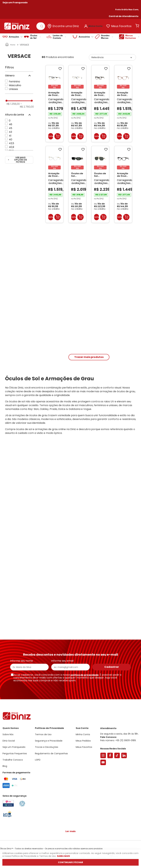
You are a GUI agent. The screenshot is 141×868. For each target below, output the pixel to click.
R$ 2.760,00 (27, 104)
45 (11, 127)
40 (11, 138)
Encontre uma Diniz (68, 25)
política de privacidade (85, 675)
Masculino (15, 84)
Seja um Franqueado (15, 3)
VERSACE (24, 43)
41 (10, 134)
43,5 (11, 142)
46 (11, 123)
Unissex (13, 88)
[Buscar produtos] (43, 25)
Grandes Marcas (107, 35)
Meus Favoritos (123, 25)
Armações (16, 35)
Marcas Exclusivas (132, 35)
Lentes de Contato (59, 35)
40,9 (11, 145)
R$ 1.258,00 (13, 103)
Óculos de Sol (35, 35)
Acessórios (86, 35)
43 (10, 130)
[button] (124, 16)
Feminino (14, 80)
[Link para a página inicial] (11, 43)
